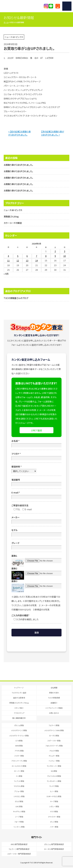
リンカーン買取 (19, 827)
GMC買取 (19, 806)
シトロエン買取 (19, 796)
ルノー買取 (54, 791)
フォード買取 (19, 822)
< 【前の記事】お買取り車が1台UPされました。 (20, 133)
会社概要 (54, 688)
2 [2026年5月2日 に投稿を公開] (55, 251)
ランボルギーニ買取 (54, 781)
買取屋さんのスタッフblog (19, 703)
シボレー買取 (54, 806)
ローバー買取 (19, 771)
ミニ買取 (19, 776)
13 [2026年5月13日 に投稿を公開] (27, 260)
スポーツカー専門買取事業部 (19, 854)
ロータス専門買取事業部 (54, 849)
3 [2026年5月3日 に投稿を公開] (65, 251)
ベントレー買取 (54, 761)
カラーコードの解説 (13, 223)
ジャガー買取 (19, 756)
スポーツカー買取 (54, 741)
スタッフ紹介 (19, 708)
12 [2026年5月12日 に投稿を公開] (18, 260)
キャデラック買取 (19, 811)
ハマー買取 (54, 827)
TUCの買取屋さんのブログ (16, 298)
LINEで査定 (37, 430)
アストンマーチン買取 (19, 761)
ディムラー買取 (54, 756)
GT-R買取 (19, 741)
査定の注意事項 (19, 698)
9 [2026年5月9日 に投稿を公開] (55, 256)
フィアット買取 (19, 781)
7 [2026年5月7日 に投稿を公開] (37, 256)
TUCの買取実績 (54, 698)
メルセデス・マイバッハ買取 (19, 736)
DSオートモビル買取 (54, 796)
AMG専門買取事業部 (19, 844)
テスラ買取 (54, 811)
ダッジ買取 (54, 822)
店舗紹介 (54, 703)
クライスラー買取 (54, 817)
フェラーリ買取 (54, 725)
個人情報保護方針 (19, 718)
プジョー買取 (19, 791)
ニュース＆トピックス (13, 210)
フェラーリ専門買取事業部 (19, 849)
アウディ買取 (19, 751)
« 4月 (6, 274)
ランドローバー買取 (54, 766)
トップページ (19, 688)
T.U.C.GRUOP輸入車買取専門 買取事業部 (19, 6)
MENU (67, 6)
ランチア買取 (54, 786)
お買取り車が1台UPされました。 (18, 165)
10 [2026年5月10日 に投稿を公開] (65, 256)
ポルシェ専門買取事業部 (54, 844)
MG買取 (54, 771)
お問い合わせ (54, 713)
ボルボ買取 (19, 801)
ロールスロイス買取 (19, 766)
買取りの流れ (54, 693)
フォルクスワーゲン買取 (54, 746)
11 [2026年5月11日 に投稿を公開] (8, 260)
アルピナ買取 (54, 751)
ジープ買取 (19, 817)
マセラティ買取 (19, 786)
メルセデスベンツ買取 (19, 730)
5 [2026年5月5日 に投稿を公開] (18, 256)
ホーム (6, 22)
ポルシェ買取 (19, 725)
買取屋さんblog (11, 216)
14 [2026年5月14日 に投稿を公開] (37, 260)
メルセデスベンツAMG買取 (54, 730)
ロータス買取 (54, 736)
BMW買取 (19, 746)
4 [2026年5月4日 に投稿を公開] (8, 256)
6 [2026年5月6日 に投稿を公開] (27, 256)
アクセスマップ (19, 713)
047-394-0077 (58, 6)
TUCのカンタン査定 (19, 693)
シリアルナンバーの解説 (54, 708)
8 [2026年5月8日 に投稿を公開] (46, 256)
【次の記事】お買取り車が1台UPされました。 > (53, 133)
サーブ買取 (54, 801)
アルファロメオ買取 (54, 776)
